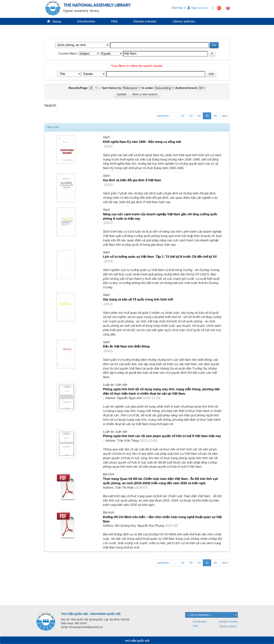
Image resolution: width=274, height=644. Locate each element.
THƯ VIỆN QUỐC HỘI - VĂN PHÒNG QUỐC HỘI (91, 614)
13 (191, 116)
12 (183, 116)
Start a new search (145, 94)
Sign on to (197, 8)
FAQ (114, 21)
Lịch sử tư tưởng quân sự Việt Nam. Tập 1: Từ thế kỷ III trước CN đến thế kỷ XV (160, 257)
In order (147, 88)
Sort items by (112, 88)
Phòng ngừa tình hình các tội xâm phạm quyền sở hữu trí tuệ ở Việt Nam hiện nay (162, 436)
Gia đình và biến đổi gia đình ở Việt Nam (132, 180)
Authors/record (186, 88)
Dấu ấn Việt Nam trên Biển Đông (126, 346)
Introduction (86, 21)
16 (215, 116)
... (175, 116)
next (225, 116)
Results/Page (78, 88)
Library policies (184, 21)
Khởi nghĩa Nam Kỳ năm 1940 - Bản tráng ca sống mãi (142, 142)
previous (163, 116)
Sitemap (177, 8)
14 (199, 116)
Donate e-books (145, 21)
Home (54, 21)
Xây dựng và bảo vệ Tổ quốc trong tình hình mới (138, 299)
